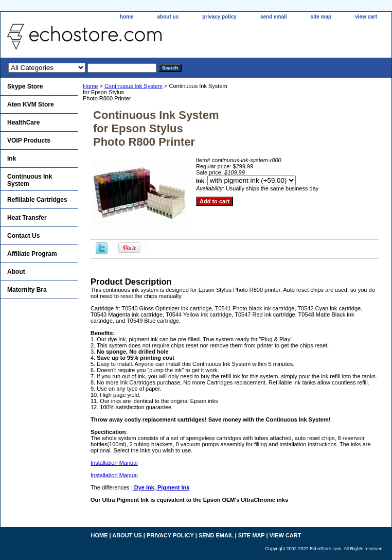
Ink (12, 159)
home (127, 17)
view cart (366, 17)
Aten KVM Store (31, 104)
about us (168, 17)
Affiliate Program (32, 254)
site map (321, 17)
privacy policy (219, 17)
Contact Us (23, 236)
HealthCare (23, 122)
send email (274, 17)
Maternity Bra (27, 290)
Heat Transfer (27, 218)
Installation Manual (114, 463)
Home (90, 86)
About (16, 272)
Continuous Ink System (133, 86)
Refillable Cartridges (37, 200)
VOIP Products (29, 141)
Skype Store (25, 86)
